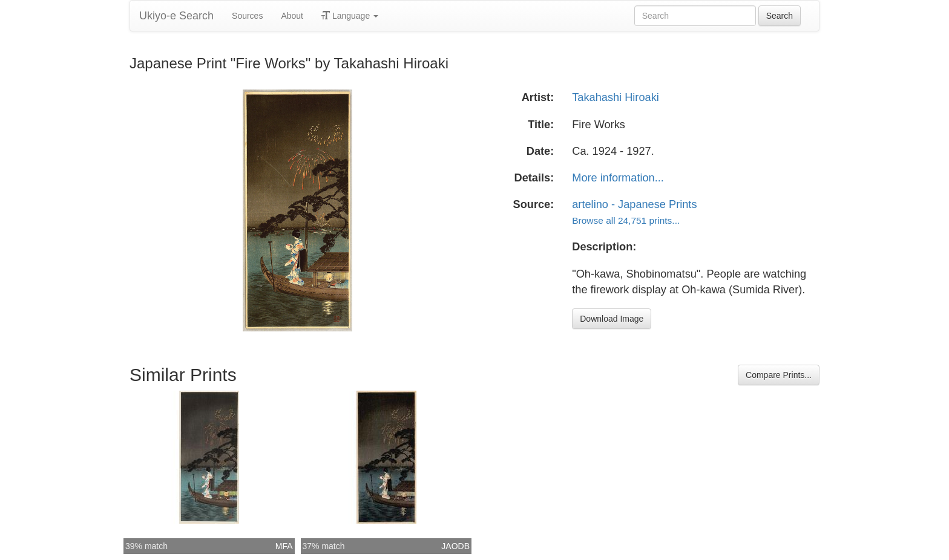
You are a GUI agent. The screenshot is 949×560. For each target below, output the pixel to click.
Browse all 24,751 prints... (626, 220)
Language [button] (350, 16)
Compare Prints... (779, 375)
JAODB (455, 546)
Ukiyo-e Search (176, 16)
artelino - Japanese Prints (634, 204)
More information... (618, 178)
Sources (247, 16)
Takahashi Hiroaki (616, 97)
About (292, 16)
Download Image (612, 319)
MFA (284, 546)
